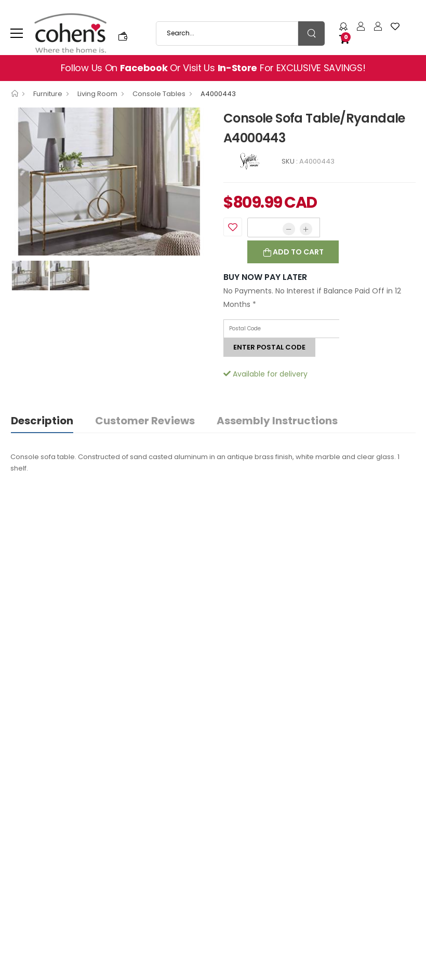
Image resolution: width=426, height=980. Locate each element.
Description (42, 421)
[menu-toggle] (17, 33)
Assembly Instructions (277, 421)
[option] (109, 182)
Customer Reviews (145, 421)
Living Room (97, 94)
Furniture (48, 94)
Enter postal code (269, 347)
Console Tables (159, 94)
